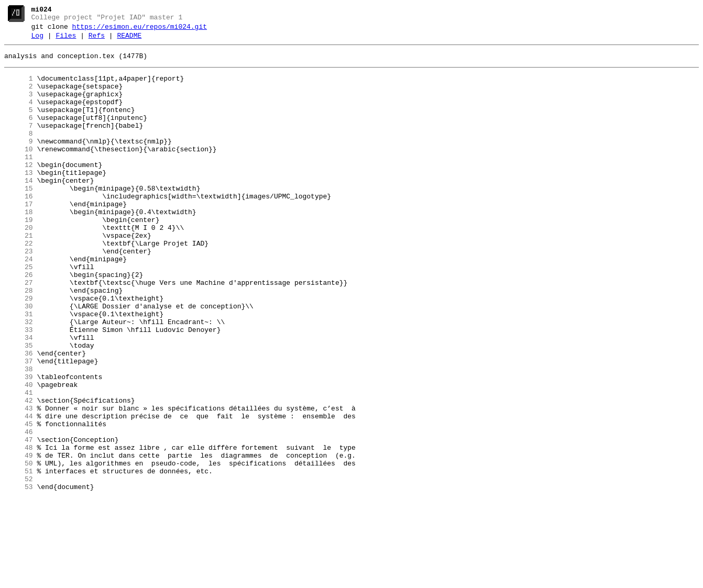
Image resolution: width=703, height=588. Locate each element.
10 (19, 171)
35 (19, 407)
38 (19, 435)
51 (19, 558)
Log (37, 40)
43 (19, 482)
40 (19, 454)
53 (19, 576)
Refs (97, 40)
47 (19, 520)
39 (19, 445)
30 (19, 360)
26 (19, 322)
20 (19, 265)
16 (19, 228)
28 (19, 341)
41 (19, 463)
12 (19, 190)
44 (19, 492)
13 (19, 199)
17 (19, 237)
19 (19, 256)
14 (19, 209)
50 (19, 548)
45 (19, 501)
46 (19, 511)
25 (19, 313)
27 (19, 331)
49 (19, 539)
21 (19, 275)
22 (19, 284)
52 (19, 567)
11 (19, 181)
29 (19, 350)
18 (19, 247)
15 (19, 218)
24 (19, 303)
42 (19, 473)
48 (19, 529)
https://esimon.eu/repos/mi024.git (140, 30)
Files (66, 40)
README (129, 40)
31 (19, 369)
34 (19, 397)
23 (19, 294)
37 (19, 426)
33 (19, 388)
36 (19, 416)
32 (19, 379)
